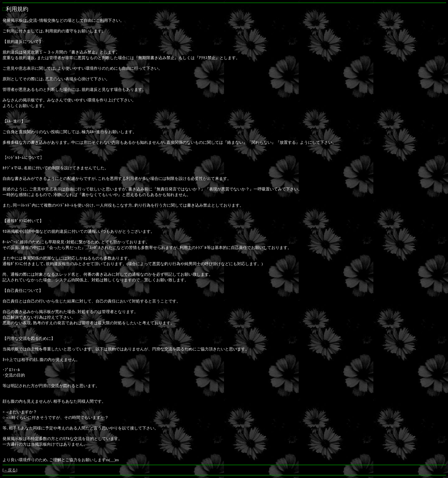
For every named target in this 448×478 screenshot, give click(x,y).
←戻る (10, 470)
